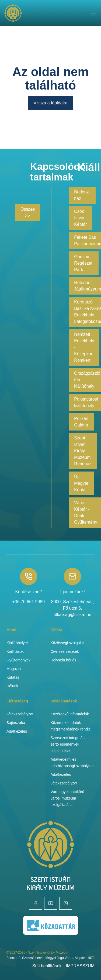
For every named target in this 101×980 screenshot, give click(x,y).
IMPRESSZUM (80, 966)
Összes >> (28, 212)
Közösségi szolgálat (67, 643)
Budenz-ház (82, 195)
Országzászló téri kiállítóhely (87, 380)
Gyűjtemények (18, 660)
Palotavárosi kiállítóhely (86, 402)
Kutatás (13, 677)
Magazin (14, 669)
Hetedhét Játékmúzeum (88, 286)
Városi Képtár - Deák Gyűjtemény (86, 512)
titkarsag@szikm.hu (72, 615)
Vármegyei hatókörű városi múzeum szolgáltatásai (67, 798)
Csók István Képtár (80, 218)
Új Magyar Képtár (81, 483)
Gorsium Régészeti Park (84, 263)
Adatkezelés (17, 731)
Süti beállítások (47, 966)
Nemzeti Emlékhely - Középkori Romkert (84, 347)
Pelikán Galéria (81, 422)
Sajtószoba (16, 723)
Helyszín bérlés (64, 660)
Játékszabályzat (20, 714)
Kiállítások (15, 651)
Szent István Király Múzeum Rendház (83, 451)
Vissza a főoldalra (51, 103)
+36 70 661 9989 (28, 602)
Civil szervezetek (65, 651)
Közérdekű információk (70, 714)
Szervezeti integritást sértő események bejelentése (68, 744)
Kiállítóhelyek (18, 643)
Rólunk (12, 686)
